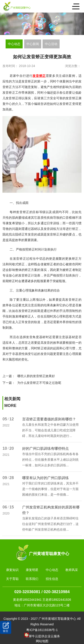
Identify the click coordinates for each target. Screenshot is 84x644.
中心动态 (14, 44)
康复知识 (12, 570)
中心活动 (51, 44)
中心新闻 (33, 44)
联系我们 (32, 579)
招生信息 (52, 579)
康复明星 (32, 570)
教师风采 (72, 570)
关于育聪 (12, 579)
